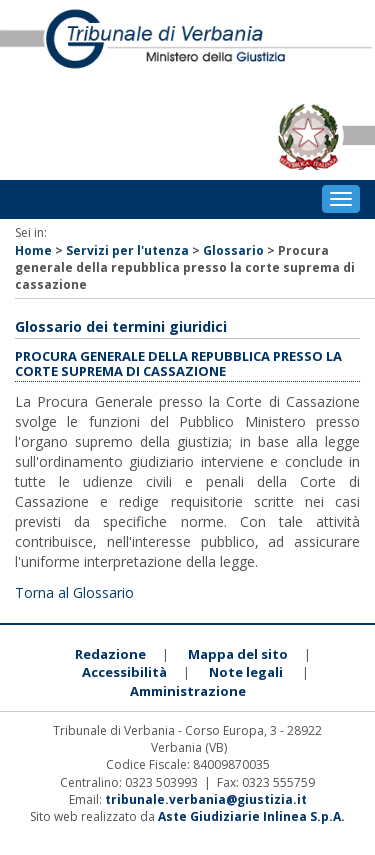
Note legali (246, 672)
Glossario (233, 250)
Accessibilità (124, 672)
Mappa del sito (238, 654)
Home (33, 250)
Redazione (110, 654)
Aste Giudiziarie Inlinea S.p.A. (251, 816)
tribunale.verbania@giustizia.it (206, 799)
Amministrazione (188, 691)
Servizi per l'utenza (127, 250)
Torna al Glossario (74, 592)
